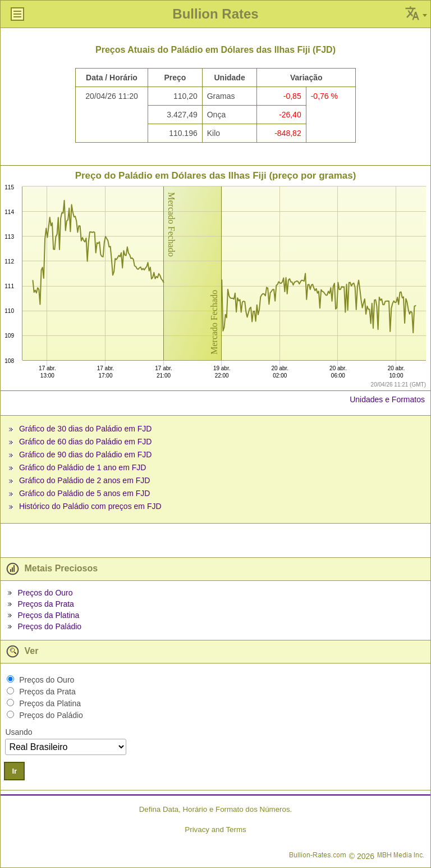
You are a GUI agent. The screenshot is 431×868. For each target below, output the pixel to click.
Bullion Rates (215, 14)
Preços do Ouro (45, 593)
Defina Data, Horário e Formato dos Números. (216, 809)
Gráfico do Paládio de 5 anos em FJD (84, 493)
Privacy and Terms (215, 830)
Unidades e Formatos (387, 399)
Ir (14, 771)
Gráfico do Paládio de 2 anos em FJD (84, 480)
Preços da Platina (48, 615)
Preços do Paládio (49, 626)
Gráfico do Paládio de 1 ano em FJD (82, 467)
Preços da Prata (45, 604)
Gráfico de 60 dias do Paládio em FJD (86, 442)
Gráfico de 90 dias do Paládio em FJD (86, 455)
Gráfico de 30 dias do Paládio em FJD (86, 429)
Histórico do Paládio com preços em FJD (90, 506)
